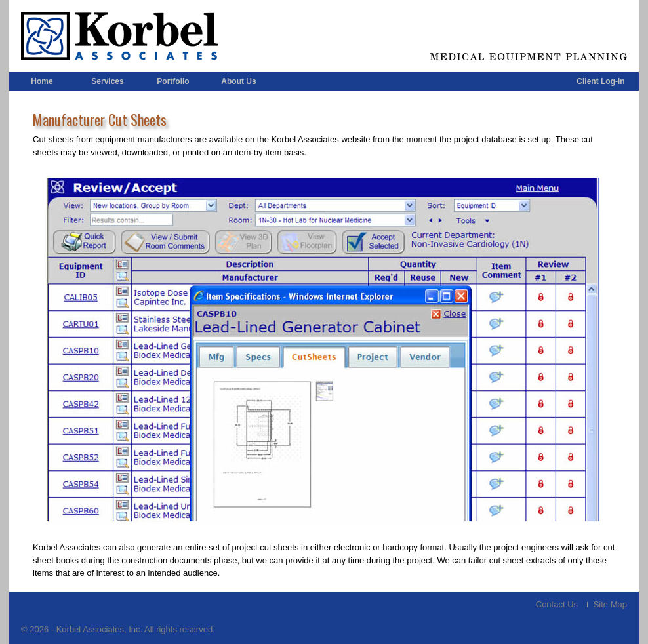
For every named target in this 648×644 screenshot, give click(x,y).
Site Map (610, 604)
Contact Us (557, 604)
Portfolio (173, 81)
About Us (238, 81)
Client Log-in (600, 81)
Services (107, 81)
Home (42, 81)
